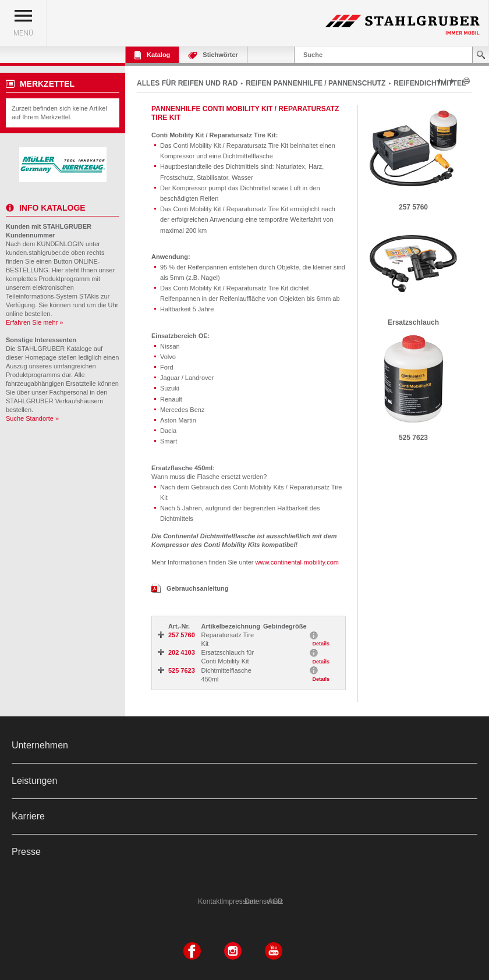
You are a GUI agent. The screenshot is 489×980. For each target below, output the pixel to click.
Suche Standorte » (32, 418)
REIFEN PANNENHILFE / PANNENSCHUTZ (316, 83)
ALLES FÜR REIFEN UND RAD (187, 83)
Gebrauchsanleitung (190, 588)
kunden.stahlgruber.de (38, 253)
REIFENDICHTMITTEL (430, 83)
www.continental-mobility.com (297, 562)
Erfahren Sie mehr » (34, 322)
